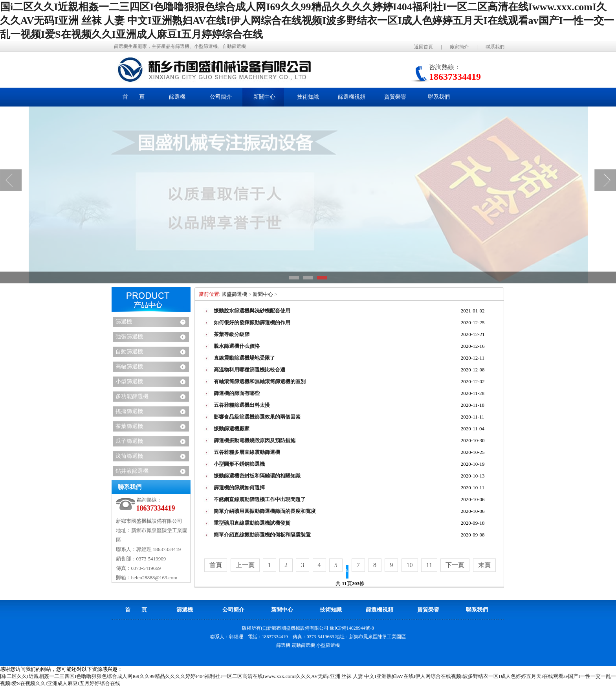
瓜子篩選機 (129, 441)
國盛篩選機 (234, 294)
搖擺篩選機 (129, 411)
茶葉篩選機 (129, 426)
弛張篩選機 (129, 337)
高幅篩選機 (129, 366)
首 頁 (134, 97)
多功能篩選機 (132, 396)
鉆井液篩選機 (132, 471)
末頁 (484, 565)
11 (429, 565)
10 (410, 565)
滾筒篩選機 (129, 456)
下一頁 (455, 565)
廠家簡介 (459, 47)
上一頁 (245, 565)
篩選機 (124, 322)
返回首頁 (423, 47)
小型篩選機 (129, 381)
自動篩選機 (129, 352)
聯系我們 (495, 47)
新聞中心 (263, 294)
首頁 (216, 565)
